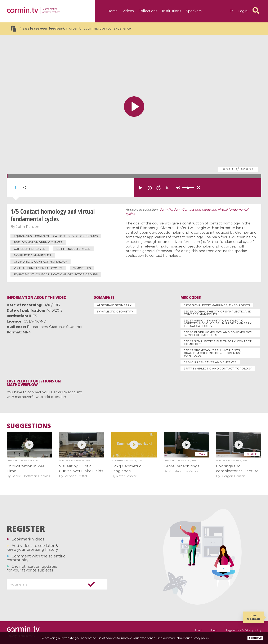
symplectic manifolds (32, 255)
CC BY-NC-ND (35, 321)
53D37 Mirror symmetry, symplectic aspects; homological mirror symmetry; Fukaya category (218, 323)
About (198, 630)
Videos (128, 11)
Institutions (171, 11)
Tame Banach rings (182, 466)
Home (113, 11)
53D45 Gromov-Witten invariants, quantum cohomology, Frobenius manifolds (212, 353)
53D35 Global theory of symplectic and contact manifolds (218, 313)
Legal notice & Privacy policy (244, 630)
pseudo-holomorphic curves (38, 242)
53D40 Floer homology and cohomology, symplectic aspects (218, 334)
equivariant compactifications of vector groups (56, 236)
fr (231, 11)
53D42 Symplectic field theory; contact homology (218, 343)
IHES (33, 316)
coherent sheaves (30, 249)
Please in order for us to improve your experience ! (72, 29)
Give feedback (253, 617)
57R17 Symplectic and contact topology (218, 368)
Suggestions (29, 426)
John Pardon (28, 227)
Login (243, 11)
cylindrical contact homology (40, 262)
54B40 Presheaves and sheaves (210, 362)
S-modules (82, 268)
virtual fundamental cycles (38, 268)
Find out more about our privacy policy (183, 638)
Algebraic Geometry (114, 305)
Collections (148, 11)
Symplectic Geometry (115, 311)
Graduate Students (66, 327)
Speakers (194, 11)
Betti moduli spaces (73, 249)
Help (214, 630)
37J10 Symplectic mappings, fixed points (217, 305)
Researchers (37, 327)
